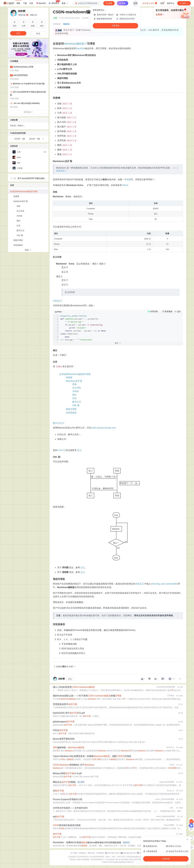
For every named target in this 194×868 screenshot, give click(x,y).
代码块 (76, 391)
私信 (38, 33)
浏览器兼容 (71, 413)
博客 (18, 3)
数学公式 (77, 402)
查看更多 (28, 112)
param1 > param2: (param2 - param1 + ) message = (83, 329)
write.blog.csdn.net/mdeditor (164, 584)
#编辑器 (66, 24)
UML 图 (76, 405)
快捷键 (69, 377)
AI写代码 (154, 312)
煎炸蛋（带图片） (18, 126)
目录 (74, 398)
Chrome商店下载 (112, 859)
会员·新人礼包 (150, 3)
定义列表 (77, 388)
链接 (129, 179)
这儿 (79, 450)
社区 (31, 3)
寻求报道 (100, 853)
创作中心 (171, 3)
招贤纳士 (83, 853)
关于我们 (74, 853)
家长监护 (73, 859)
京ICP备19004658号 (97, 857)
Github (125, 185)
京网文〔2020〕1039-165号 (115, 857)
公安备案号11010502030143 (78, 857)
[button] (26, 55)
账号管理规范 (124, 859)
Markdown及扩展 (74, 381)
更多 (65, 3)
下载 (25, 3)
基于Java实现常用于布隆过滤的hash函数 (32, 179)
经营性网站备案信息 (134, 857)
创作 (184, 3)
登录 (135, 3)
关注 (70, 679)
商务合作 (91, 853)
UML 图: (20, 235)
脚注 (74, 395)
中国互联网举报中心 (98, 859)
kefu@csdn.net (130, 853)
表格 (74, 384)
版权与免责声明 (135, 859)
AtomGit (41, 3)
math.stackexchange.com (103, 428)
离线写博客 (71, 409)
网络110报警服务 (83, 859)
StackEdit (80, 48)
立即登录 (115, 26)
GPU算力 (54, 2)
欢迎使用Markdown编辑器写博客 (75, 374)
